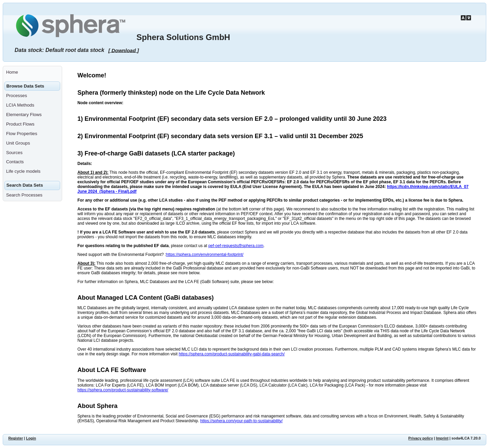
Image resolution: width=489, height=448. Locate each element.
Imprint (442, 438)
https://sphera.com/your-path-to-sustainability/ (242, 421)
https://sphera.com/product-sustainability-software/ (123, 390)
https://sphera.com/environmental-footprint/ (205, 255)
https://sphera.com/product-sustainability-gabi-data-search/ (232, 354)
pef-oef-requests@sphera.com (236, 246)
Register (15, 438)
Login (31, 438)
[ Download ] (124, 50)
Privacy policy (421, 438)
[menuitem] (32, 72)
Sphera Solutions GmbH (183, 37)
